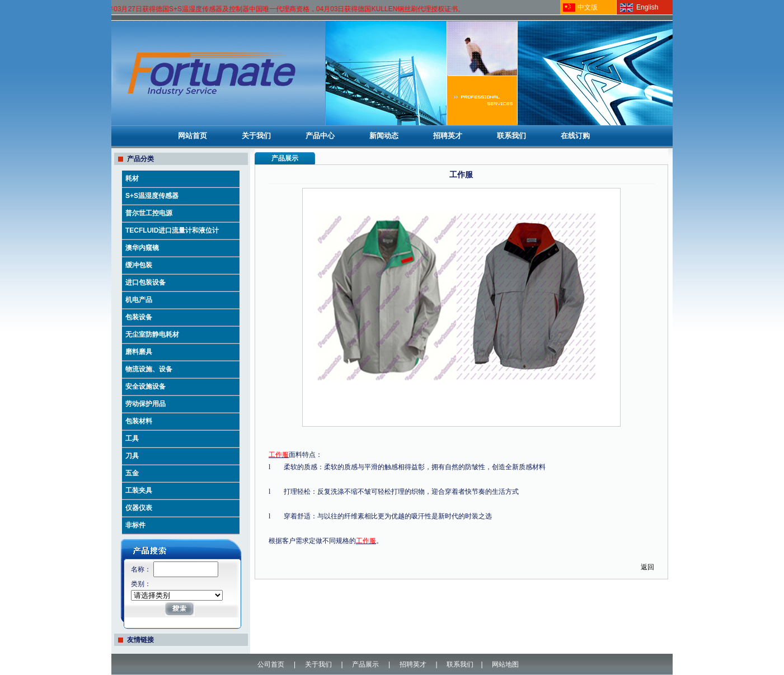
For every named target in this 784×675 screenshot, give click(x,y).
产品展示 (365, 664)
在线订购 (575, 136)
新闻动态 (384, 136)
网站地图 (505, 664)
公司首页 (271, 664)
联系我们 (511, 136)
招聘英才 (448, 136)
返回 (647, 567)
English (647, 7)
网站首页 (193, 136)
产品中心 (320, 136)
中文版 (588, 7)
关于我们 (256, 136)
